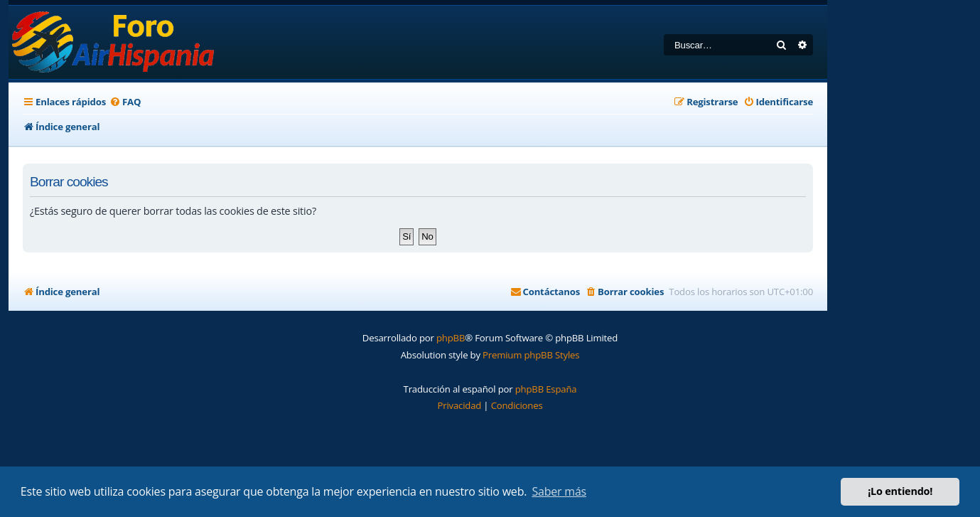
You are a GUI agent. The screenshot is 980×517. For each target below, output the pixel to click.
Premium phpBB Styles (531, 355)
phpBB (451, 338)
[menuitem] (125, 102)
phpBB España (546, 389)
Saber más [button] (559, 491)
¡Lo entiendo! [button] (900, 491)
